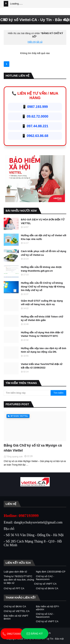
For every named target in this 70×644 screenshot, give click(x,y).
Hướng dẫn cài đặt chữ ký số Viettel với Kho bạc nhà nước (44, 237)
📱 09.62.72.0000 (35, 116)
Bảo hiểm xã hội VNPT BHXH (16, 617)
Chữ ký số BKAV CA (47, 588)
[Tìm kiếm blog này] (27, 393)
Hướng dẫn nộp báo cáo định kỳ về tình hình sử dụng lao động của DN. (44, 350)
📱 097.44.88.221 (35, 126)
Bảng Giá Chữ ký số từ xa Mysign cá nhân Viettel (33, 448)
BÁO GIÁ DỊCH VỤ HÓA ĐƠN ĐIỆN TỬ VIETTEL (43, 221)
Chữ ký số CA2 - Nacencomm (45, 578)
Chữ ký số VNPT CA (45, 584)
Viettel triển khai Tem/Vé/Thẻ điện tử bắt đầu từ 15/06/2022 (42, 366)
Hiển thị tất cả (35, 42)
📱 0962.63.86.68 (35, 136)
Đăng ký (35, 634)
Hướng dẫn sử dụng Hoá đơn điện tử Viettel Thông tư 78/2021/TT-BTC (42, 334)
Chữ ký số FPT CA (14, 588)
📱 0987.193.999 (35, 107)
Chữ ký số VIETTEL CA (17, 611)
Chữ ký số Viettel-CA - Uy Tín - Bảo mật (35, 20)
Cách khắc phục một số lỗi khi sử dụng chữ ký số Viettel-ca (43, 253)
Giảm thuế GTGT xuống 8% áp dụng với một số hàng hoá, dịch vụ (42, 303)
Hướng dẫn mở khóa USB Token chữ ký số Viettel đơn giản (42, 318)
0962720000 (12, 634)
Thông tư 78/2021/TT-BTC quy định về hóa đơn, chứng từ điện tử (19, 580)
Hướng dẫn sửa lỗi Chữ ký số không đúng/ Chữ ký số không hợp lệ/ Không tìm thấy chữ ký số (43, 287)
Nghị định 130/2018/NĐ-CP (51, 572)
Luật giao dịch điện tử (15, 572)
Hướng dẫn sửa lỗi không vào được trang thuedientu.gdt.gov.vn (41, 269)
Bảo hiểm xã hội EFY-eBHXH (48, 608)
